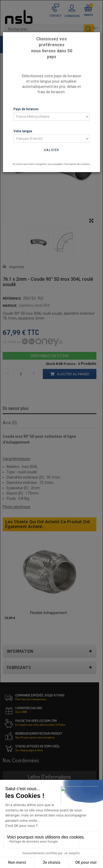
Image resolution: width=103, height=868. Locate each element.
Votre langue (23, 131)
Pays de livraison (26, 109)
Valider (51, 150)
